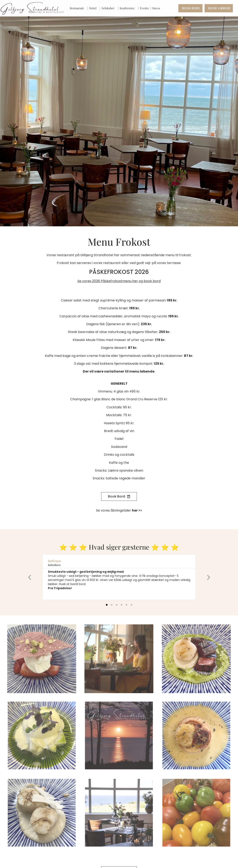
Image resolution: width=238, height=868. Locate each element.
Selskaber (109, 8)
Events (144, 8)
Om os (157, 8)
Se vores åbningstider (119, 510)
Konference (128, 8)
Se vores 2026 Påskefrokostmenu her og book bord (119, 281)
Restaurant (78, 8)
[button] (30, 577)
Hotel (94, 8)
